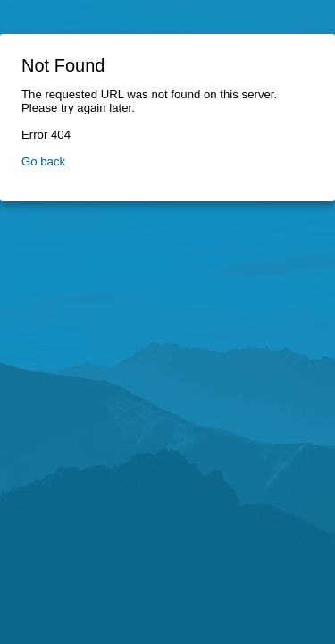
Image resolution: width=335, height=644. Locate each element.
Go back (43, 161)
